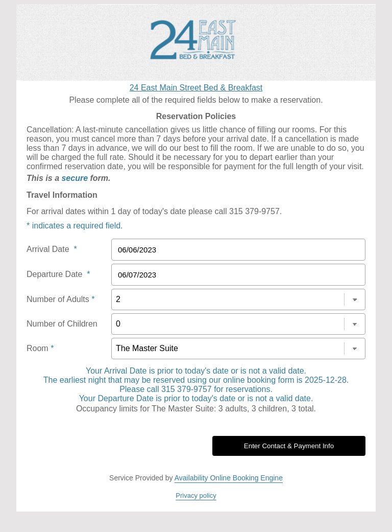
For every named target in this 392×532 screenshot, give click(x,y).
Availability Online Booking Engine (229, 478)
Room (40, 348)
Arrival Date (52, 249)
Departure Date (58, 274)
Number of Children (62, 324)
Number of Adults (60, 299)
